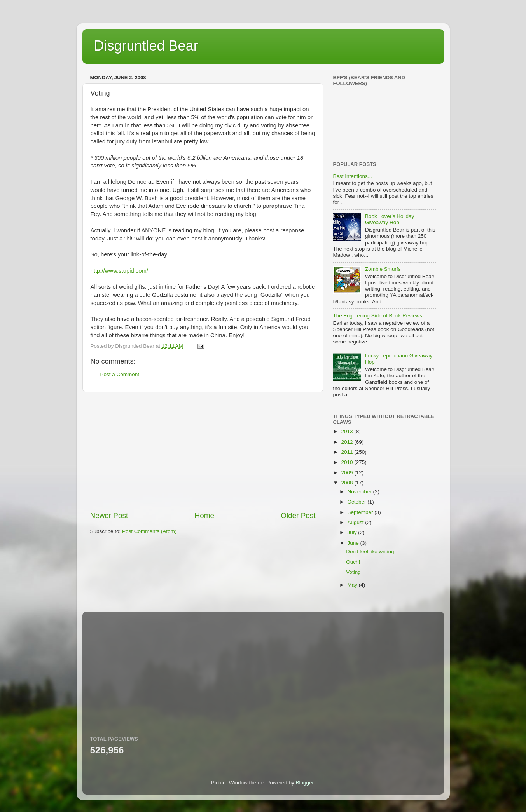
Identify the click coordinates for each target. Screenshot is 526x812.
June (354, 543)
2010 (348, 462)
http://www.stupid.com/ (120, 271)
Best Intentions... (353, 176)
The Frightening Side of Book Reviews (378, 316)
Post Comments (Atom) (149, 531)
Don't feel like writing (370, 551)
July (353, 532)
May (353, 585)
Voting (353, 572)
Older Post (298, 515)
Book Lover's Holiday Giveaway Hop (390, 219)
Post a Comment (120, 374)
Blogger (305, 783)
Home (204, 515)
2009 (348, 473)
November (360, 492)
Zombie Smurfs (383, 269)
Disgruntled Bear (146, 46)
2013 (348, 431)
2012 (348, 442)
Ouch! (353, 562)
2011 (348, 452)
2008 (348, 483)
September (361, 512)
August (356, 522)
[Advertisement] (203, 451)
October (358, 502)
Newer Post (109, 515)
